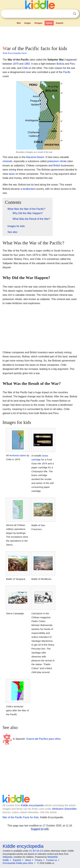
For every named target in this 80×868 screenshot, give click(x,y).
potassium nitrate (57, 161)
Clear (68, 14)
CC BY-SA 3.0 (36, 851)
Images (28, 23)
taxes (12, 174)
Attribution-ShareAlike (64, 809)
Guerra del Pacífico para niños (43, 739)
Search (75, 14)
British (57, 165)
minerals (7, 161)
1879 (16, 64)
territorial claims (18, 455)
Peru (73, 64)
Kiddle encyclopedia (32, 805)
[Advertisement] (40, 35)
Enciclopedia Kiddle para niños (18, 863)
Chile (25, 68)
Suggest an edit (40, 829)
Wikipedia (8, 857)
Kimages (38, 23)
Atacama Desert (35, 157)
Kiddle (6, 860)
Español (60, 23)
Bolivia (60, 64)
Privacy (39, 860)
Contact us (52, 860)
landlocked (29, 189)
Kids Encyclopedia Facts (15, 53)
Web (19, 23)
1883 (27, 64)
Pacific (67, 72)
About (28, 860)
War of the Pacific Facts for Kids (21, 817)
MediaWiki (53, 857)
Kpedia (49, 23)
